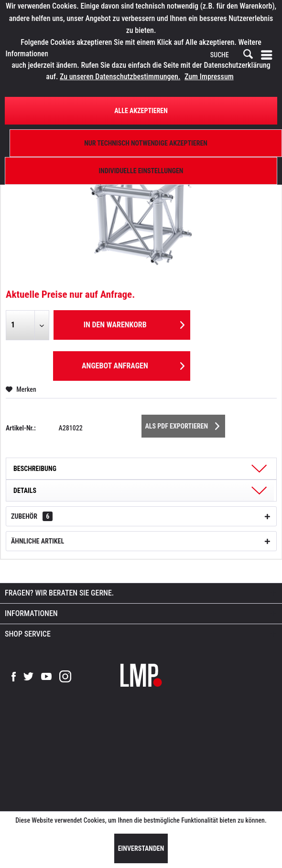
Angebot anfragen (133, 364)
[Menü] (269, 55)
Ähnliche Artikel (38, 541)
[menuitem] (269, 55)
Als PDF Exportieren (183, 424)
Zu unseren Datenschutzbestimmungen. (120, 77)
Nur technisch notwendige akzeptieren (146, 143)
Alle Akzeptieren (141, 111)
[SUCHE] (231, 55)
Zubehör (32, 516)
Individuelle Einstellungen (141, 171)
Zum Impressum (209, 77)
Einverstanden (141, 848)
